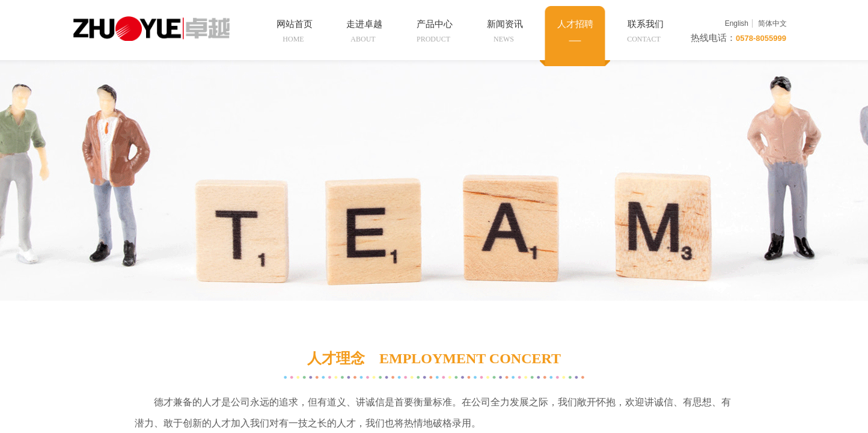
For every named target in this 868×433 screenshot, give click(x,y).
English (737, 23)
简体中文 (772, 23)
